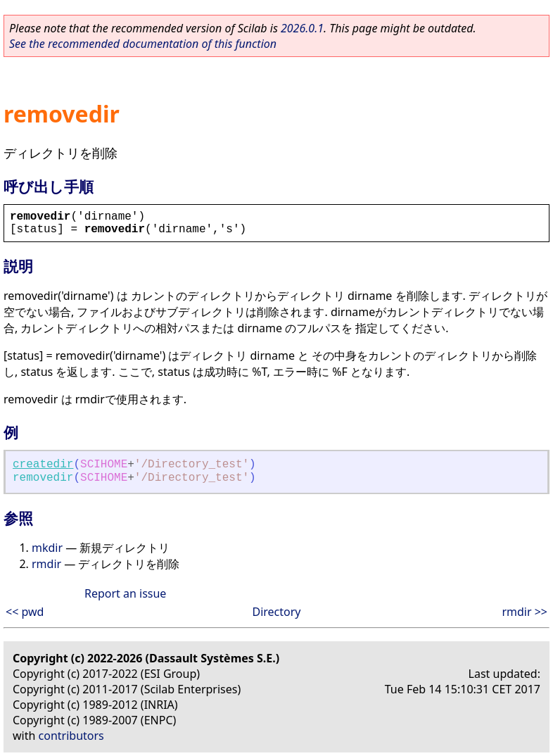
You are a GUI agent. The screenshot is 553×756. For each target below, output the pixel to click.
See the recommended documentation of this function (143, 44)
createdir (43, 465)
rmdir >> (525, 612)
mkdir (47, 548)
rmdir (46, 564)
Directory (276, 612)
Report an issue (125, 593)
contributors (71, 736)
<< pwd (25, 612)
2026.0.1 (302, 28)
